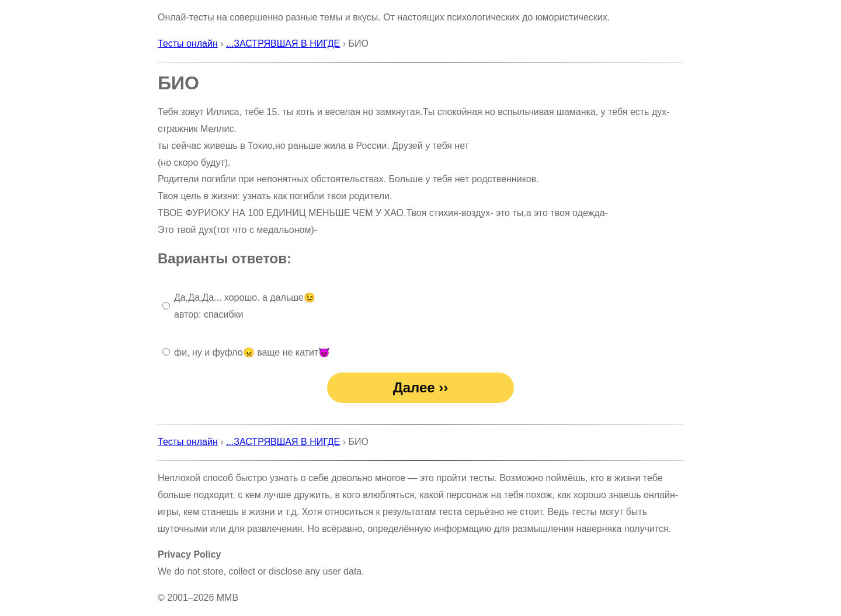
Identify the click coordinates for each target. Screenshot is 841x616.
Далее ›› (421, 387)
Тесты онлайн (188, 43)
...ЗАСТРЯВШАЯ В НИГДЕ (283, 43)
